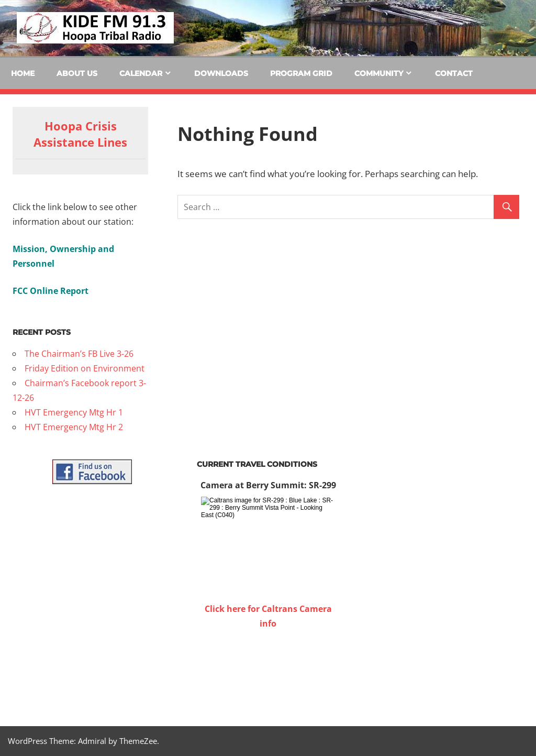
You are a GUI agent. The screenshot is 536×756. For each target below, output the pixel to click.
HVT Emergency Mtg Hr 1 (74, 412)
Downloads (221, 73)
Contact (454, 73)
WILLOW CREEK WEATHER (268, 670)
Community (379, 73)
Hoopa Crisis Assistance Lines (80, 134)
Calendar (141, 73)
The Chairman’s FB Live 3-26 (79, 354)
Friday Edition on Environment (85, 368)
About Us (77, 73)
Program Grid (301, 73)
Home (23, 73)
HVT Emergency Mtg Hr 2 (74, 427)
